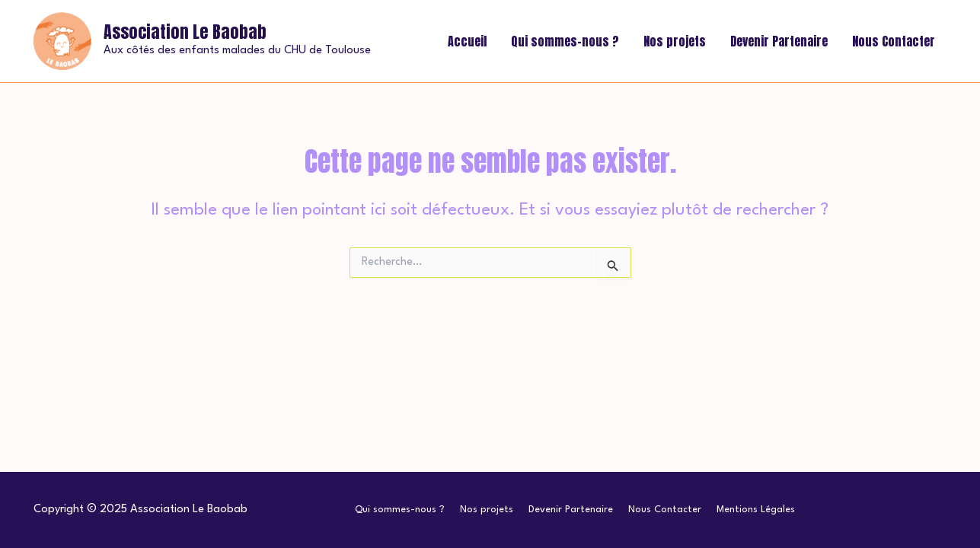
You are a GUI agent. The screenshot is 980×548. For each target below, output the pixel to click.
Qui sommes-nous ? (565, 41)
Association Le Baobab (185, 32)
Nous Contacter (894, 41)
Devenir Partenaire (779, 41)
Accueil (467, 41)
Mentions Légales (756, 510)
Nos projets (675, 41)
